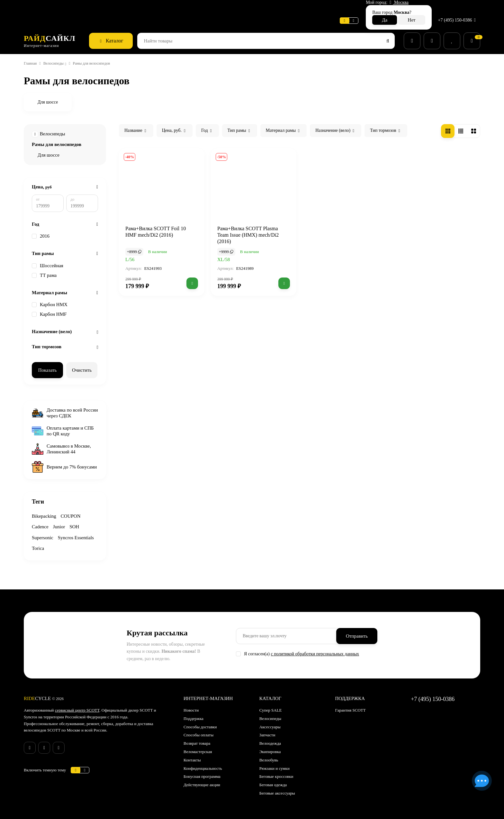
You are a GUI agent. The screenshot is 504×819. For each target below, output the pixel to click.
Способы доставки (203, 722)
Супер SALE (271, 705)
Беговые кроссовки (279, 772)
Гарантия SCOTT (351, 705)
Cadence (41, 522)
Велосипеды (59, 49)
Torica (84, 544)
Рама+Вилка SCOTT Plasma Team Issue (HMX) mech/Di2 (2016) (252, 224)
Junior (62, 522)
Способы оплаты (201, 730)
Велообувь (270, 755)
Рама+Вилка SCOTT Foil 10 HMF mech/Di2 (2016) (159, 221)
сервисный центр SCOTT (85, 705)
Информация (82, 8)
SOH (78, 522)
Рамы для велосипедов (60, 130)
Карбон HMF (50, 309)
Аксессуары (272, 722)
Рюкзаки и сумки (277, 763)
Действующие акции (204, 780)
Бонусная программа (206, 772)
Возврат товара (200, 738)
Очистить (82, 365)
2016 (42, 231)
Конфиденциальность (206, 763)
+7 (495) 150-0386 (456, 8)
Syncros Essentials (52, 544)
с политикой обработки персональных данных (325, 649)
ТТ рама (45, 270)
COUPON (74, 511)
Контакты (194, 755)
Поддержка (142, 8)
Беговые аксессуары (281, 788)
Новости (113, 8)
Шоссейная (49, 260)
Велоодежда (273, 738)
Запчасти (269, 730)
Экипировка (272, 747)
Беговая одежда (276, 780)
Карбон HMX (51, 299)
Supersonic (44, 533)
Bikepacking (45, 511)
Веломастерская (42, 8)
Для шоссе (50, 141)
